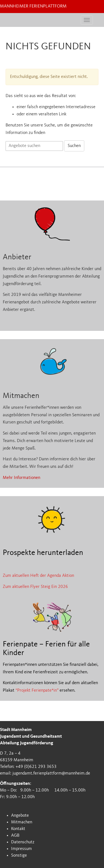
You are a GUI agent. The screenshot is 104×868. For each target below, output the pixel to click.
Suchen (74, 146)
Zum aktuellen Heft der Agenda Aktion (38, 576)
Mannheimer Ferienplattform (33, 6)
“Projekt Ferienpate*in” (37, 691)
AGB (15, 836)
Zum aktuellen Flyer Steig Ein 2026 (35, 587)
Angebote (20, 816)
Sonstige (19, 856)
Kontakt (18, 829)
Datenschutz (23, 842)
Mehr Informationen (21, 478)
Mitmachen (22, 822)
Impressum (21, 849)
